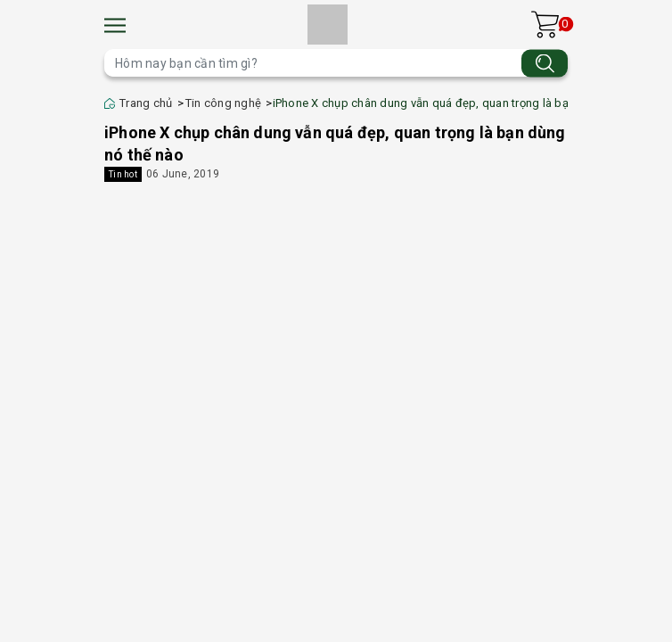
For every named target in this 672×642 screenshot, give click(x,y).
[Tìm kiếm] (545, 63)
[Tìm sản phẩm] (336, 63)
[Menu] (115, 25)
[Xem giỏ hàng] (545, 25)
